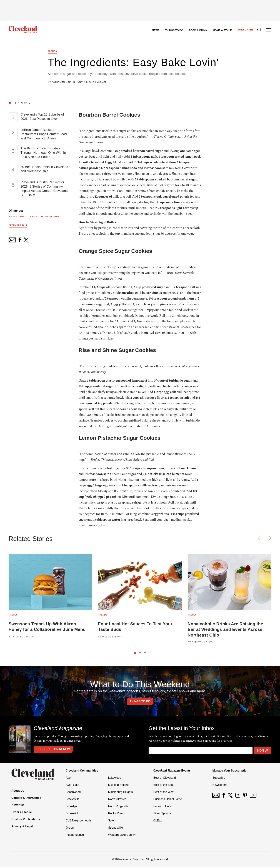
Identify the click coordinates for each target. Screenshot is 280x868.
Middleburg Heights (120, 793)
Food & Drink (198, 30)
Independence (75, 836)
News (156, 30)
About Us (18, 792)
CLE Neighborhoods (79, 821)
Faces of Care (162, 807)
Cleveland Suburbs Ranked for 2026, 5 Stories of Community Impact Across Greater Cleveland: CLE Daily (45, 189)
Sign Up (263, 751)
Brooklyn (71, 807)
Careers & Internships (26, 799)
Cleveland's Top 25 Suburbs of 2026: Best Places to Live (42, 117)
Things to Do (174, 30)
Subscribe (245, 30)
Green (70, 829)
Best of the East (163, 786)
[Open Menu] (269, 30)
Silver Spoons (162, 814)
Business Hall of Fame (168, 800)
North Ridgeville (118, 807)
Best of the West (164, 793)
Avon (69, 779)
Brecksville (72, 800)
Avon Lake (72, 786)
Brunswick (72, 814)
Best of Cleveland (165, 779)
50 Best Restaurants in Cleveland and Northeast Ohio (44, 170)
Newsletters (220, 786)
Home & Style (222, 30)
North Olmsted (117, 800)
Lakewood (115, 779)
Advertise (18, 806)
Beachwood (73, 793)
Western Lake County (122, 836)
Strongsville (115, 829)
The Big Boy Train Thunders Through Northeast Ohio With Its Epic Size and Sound (44, 153)
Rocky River (116, 814)
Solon (112, 821)
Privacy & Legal (22, 827)
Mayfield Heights (119, 786)
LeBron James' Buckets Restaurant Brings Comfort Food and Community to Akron (44, 135)
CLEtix (158, 821)
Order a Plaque (22, 813)
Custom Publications (26, 820)
